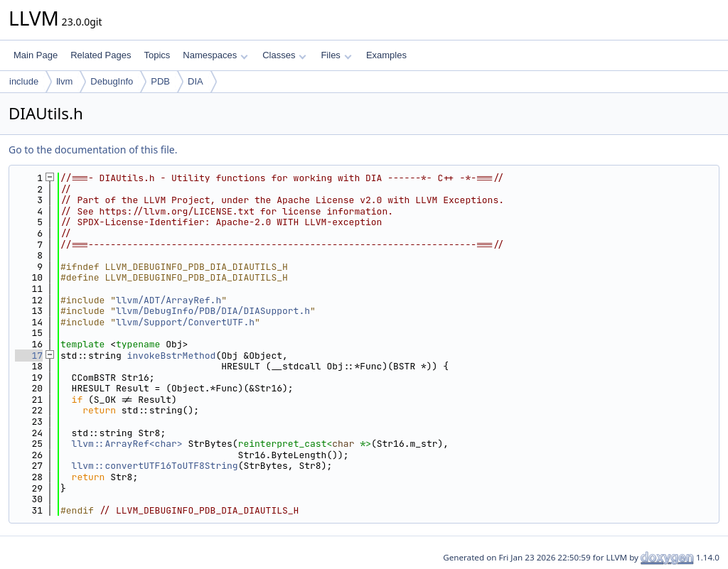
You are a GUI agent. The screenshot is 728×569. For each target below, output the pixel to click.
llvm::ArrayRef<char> (127, 444)
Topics (157, 55)
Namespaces (215, 55)
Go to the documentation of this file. (93, 150)
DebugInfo (112, 81)
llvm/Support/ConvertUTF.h (185, 322)
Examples (386, 55)
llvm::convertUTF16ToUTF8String (155, 466)
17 (29, 356)
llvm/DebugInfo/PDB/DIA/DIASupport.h (213, 311)
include (24, 81)
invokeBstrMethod (172, 356)
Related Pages (101, 55)
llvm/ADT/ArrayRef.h (168, 300)
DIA (196, 81)
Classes (284, 55)
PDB (160, 81)
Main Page (36, 55)
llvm (64, 81)
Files (336, 55)
